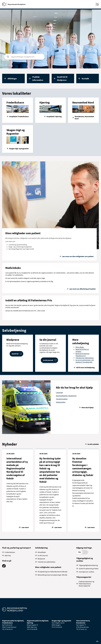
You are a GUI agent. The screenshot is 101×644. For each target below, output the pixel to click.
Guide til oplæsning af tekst (89, 569)
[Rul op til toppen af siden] (97, 641)
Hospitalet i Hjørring (54, 116)
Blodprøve (41, 559)
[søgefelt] (24, 57)
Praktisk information (38, 78)
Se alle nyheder (93, 444)
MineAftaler (42, 552)
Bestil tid (15, 354)
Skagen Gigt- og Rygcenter (19, 149)
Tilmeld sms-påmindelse (46, 562)
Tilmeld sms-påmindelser (85, 358)
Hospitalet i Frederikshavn (19, 116)
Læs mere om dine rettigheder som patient (78, 256)
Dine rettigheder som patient (48, 567)
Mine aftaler (80, 347)
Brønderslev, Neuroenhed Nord (84, 118)
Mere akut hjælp (88, 407)
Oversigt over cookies (86, 572)
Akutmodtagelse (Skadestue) (66, 396)
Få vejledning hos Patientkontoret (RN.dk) (52, 572)
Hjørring (8, 555)
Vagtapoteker (61, 402)
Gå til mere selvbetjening (85, 367)
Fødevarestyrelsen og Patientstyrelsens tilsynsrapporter (86, 584)
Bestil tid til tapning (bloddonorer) (82, 355)
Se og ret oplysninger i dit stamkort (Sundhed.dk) (85, 361)
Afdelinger (12, 78)
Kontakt (85, 78)
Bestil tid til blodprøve (62, 78)
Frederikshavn (10, 552)
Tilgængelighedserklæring (88, 565)
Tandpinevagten (62, 399)
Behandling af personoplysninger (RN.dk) (52, 575)
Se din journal (48, 360)
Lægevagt (59, 392)
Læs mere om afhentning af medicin (82, 289)
